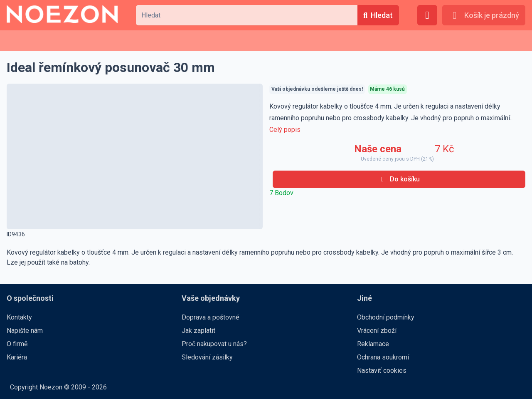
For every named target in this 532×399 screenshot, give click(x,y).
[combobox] (246, 15)
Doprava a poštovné (211, 317)
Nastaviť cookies (382, 370)
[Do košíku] (399, 179)
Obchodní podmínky (386, 317)
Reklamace (373, 344)
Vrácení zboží (377, 331)
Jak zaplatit (198, 331)
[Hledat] (378, 15)
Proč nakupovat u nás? (214, 344)
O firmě (17, 344)
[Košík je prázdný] (484, 15)
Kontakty (19, 317)
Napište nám (25, 331)
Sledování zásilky (207, 357)
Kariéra (17, 357)
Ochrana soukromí (383, 357)
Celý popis (285, 130)
